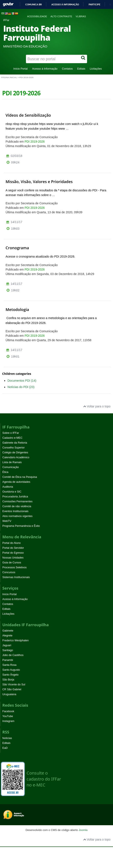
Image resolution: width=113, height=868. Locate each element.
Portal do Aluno (11, 543)
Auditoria (8, 487)
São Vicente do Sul (14, 685)
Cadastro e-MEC (12, 438)
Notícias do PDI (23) (21, 387)
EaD (5, 748)
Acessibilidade (37, 16)
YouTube (8, 716)
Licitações (96, 69)
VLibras (81, 16)
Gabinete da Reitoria (15, 443)
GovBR (8, 4)
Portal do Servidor (13, 548)
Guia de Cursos (12, 563)
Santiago (8, 650)
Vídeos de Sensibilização (28, 115)
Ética (5, 472)
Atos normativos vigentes (17, 516)
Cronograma (17, 248)
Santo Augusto (11, 670)
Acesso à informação (65, 4)
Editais (81, 69)
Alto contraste (61, 16)
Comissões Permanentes (17, 501)
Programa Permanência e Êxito (21, 526)
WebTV (7, 521)
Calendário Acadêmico (16, 457)
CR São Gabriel (12, 689)
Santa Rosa (9, 665)
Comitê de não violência (17, 506)
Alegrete (7, 636)
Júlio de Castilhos (13, 655)
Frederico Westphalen (16, 640)
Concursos (9, 572)
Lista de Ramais (12, 462)
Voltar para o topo (97, 406)
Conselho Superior (13, 448)
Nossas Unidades (13, 558)
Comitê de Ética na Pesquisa (20, 477)
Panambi (8, 660)
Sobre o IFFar (11, 433)
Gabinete (8, 631)
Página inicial (9, 77)
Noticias (7, 738)
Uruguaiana (9, 694)
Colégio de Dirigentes (15, 453)
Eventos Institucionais (15, 511)
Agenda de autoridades (16, 482)
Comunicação (11, 467)
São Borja (8, 680)
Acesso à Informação (45, 69)
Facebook (8, 711)
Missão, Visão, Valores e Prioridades (39, 182)
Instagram (8, 721)
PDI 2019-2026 (35, 142)
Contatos (67, 69)
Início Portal (20, 69)
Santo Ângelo (10, 675)
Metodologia (17, 309)
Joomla (83, 830)
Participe (94, 4)
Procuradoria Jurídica (15, 497)
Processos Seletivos (14, 567)
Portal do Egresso (13, 553)
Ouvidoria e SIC (12, 492)
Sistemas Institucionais (16, 577)
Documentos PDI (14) (22, 381)
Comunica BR (33, 4)
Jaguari (7, 645)
